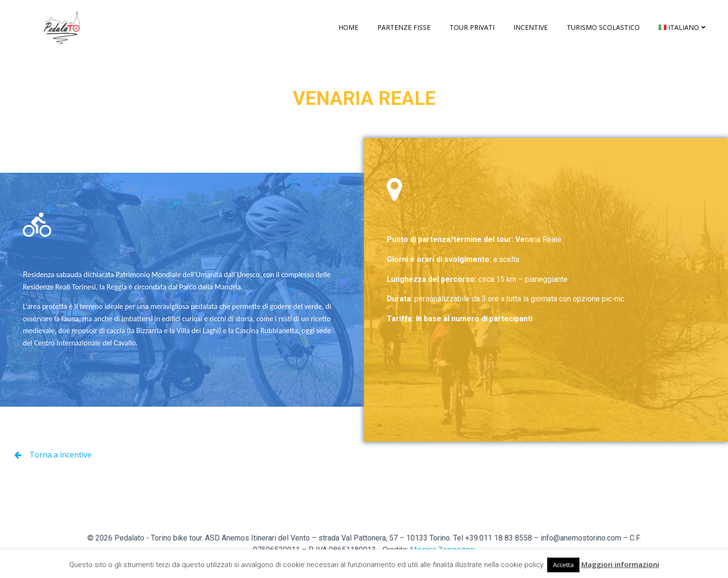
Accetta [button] (563, 565)
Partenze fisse (404, 27)
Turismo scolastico (603, 27)
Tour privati (472, 27)
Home (348, 27)
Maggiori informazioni (620, 564)
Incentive (531, 27)
